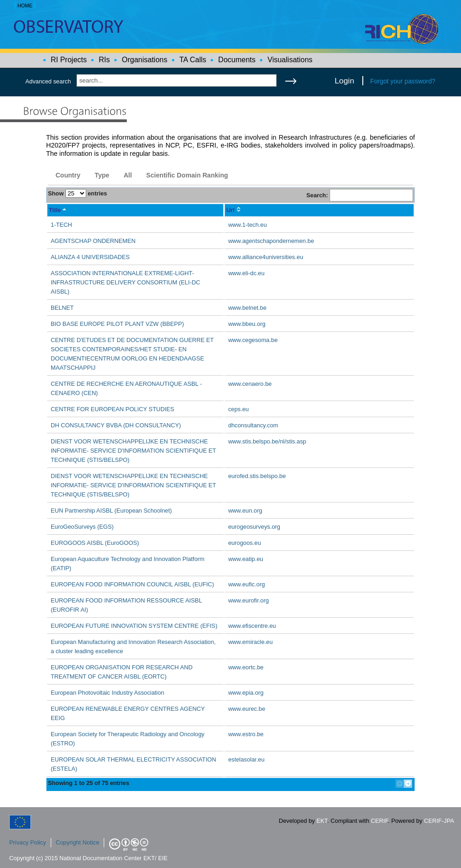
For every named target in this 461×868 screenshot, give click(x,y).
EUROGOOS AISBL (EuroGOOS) (95, 543)
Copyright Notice (78, 842)
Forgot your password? (403, 81)
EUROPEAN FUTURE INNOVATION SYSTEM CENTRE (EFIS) (134, 626)
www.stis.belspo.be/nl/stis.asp (267, 441)
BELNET (62, 308)
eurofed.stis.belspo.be (257, 476)
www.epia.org (246, 693)
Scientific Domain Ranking (187, 175)
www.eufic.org (247, 584)
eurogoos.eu (245, 543)
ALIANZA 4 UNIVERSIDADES (90, 257)
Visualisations (290, 60)
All (128, 175)
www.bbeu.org (247, 324)
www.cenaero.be (250, 384)
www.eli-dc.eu (246, 273)
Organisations (145, 60)
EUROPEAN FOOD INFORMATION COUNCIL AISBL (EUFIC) (132, 584)
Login (344, 81)
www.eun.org (245, 511)
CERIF (380, 821)
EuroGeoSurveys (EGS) (82, 527)
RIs (104, 60)
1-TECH (61, 225)
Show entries (77, 193)
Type (102, 175)
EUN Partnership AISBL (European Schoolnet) (111, 511)
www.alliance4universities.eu (266, 257)
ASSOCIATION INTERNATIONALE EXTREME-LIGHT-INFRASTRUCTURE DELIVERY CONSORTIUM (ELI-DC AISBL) (125, 282)
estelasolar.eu (246, 759)
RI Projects (69, 60)
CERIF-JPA (439, 821)
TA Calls (193, 60)
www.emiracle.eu (251, 642)
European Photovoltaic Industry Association (107, 693)
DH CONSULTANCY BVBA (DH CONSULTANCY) (116, 425)
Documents (237, 60)
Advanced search (48, 81)
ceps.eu (239, 409)
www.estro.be (246, 734)
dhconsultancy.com (253, 425)
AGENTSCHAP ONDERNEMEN (93, 241)
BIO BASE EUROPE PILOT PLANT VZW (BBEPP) (117, 324)
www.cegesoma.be (253, 340)
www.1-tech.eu (248, 225)
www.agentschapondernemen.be (271, 241)
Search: (360, 195)
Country (68, 175)
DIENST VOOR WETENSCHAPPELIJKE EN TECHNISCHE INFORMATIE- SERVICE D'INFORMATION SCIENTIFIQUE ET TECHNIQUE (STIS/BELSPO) (133, 451)
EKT (322, 821)
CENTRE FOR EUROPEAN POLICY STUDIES (112, 409)
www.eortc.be (246, 667)
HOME (25, 6)
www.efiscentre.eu (252, 626)
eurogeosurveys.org (254, 527)
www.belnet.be (247, 308)
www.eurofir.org (248, 600)
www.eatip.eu (246, 559)
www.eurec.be (247, 709)
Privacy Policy (28, 842)
